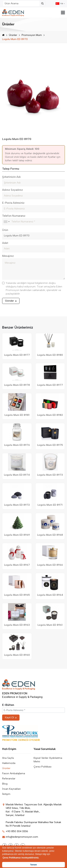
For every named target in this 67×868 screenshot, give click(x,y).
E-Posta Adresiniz (13, 203)
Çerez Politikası (43, 767)
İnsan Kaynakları (11, 789)
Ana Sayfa (8, 758)
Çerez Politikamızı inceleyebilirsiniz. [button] (21, 858)
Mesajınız (8, 256)
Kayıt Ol (11, 717)
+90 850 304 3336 (15, 831)
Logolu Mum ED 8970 (15, 39)
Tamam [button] (33, 865)
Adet (5, 243)
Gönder (11, 301)
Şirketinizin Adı (11, 177)
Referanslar (9, 779)
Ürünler (13, 35)
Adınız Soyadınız (13, 190)
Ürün (5, 230)
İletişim (6, 794)
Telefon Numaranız (14, 216)
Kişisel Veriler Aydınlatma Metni (48, 760)
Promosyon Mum (32, 35)
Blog (5, 784)
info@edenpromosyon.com (20, 837)
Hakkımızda (9, 763)
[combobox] (6, 222)
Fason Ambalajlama (14, 773)
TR (60, 4)
